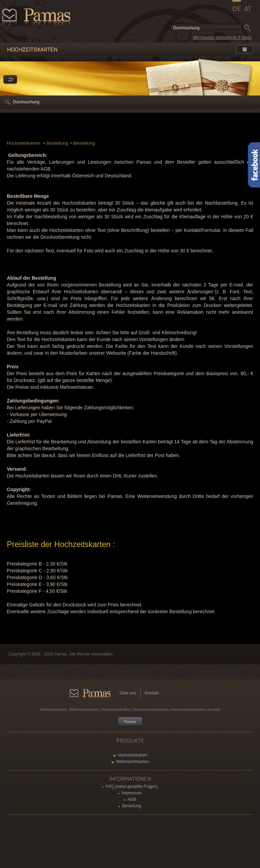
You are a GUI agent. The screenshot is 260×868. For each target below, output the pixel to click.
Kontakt (152, 693)
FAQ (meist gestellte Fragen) (132, 786)
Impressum (132, 793)
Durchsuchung (26, 102)
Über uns (128, 693)
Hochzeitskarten (24, 143)
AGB (132, 799)
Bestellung (57, 143)
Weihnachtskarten (133, 762)
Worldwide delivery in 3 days (222, 37)
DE (237, 9)
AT (248, 9)
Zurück (10, 80)
